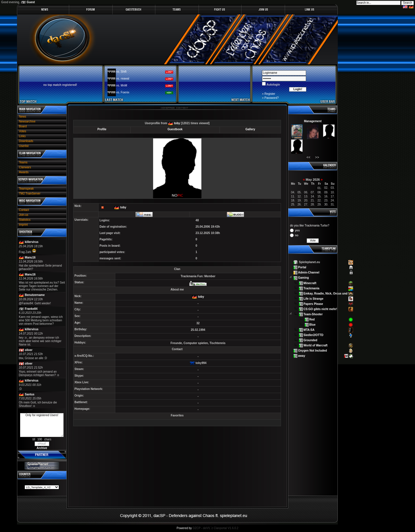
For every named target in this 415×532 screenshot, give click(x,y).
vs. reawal (123, 79)
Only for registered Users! (42, 425)
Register (270, 94)
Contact (24, 210)
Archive (42, 448)
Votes (23, 131)
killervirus (32, 242)
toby (177, 123)
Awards (24, 172)
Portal (302, 267)
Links (22, 136)
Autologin (273, 85)
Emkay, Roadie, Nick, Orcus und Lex (328, 293)
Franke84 (31, 309)
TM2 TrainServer (30, 194)
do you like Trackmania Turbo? (310, 226)
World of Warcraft (315, 345)
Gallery (250, 129)
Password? (272, 98)
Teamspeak (26, 189)
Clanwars (25, 167)
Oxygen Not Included (312, 351)
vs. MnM (122, 85)
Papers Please (313, 304)
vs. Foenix (123, 92)
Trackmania (311, 288)
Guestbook (175, 129)
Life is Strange (313, 298)
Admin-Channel (309, 272)
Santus (30, 394)
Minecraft (310, 283)
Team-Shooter (313, 314)
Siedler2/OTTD (313, 335)
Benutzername (35, 295)
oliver (29, 350)
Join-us (24, 215)
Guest (31, 2)
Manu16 (30, 257)
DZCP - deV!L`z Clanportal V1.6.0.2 (215, 528)
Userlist (24, 146)
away (301, 356)
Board (23, 126)
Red (312, 319)
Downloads (26, 141)
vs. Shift (121, 72)
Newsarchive (27, 121)
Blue (312, 325)
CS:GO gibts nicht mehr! (320, 309)
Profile (102, 129)
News (23, 117)
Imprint (23, 225)
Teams (23, 162)
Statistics (25, 220)
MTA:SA (309, 330)
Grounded (310, 340)
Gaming (303, 278)
